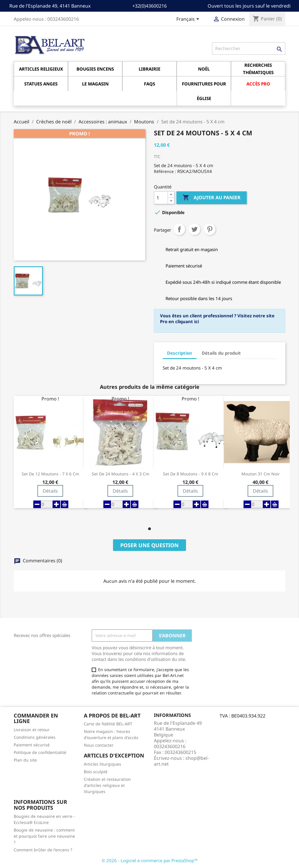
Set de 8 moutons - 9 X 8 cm (191, 474)
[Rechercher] (249, 48)
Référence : (165, 171)
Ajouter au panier (212, 198)
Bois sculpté (96, 772)
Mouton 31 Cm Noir (261, 474)
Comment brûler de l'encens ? (43, 850)
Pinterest (210, 229)
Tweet (194, 229)
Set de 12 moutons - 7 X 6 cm (50, 474)
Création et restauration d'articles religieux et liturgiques (107, 785)
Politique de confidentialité (40, 752)
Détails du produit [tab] (221, 353)
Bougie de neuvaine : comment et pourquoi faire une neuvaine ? (44, 836)
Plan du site (25, 760)
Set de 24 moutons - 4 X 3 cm (120, 474)
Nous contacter (99, 745)
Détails (50, 491)
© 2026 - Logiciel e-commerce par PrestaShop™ (150, 860)
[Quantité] (161, 198)
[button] (149, 529)
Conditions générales (35, 737)
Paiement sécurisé (32, 745)
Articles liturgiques (102, 764)
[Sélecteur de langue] (189, 20)
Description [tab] (180, 353)
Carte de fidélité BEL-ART (108, 724)
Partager (179, 229)
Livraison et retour (32, 730)
